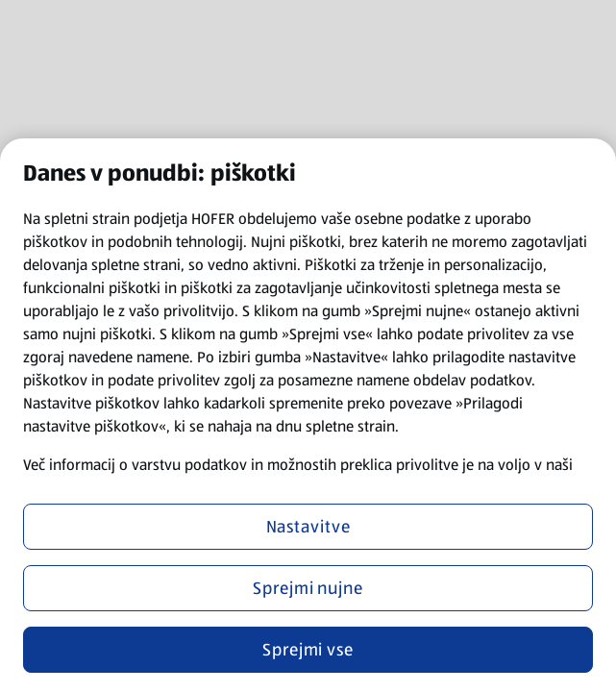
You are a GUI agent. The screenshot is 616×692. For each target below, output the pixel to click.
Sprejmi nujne (308, 588)
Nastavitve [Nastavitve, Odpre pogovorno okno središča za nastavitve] (308, 527)
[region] (308, 415)
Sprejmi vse (308, 650)
